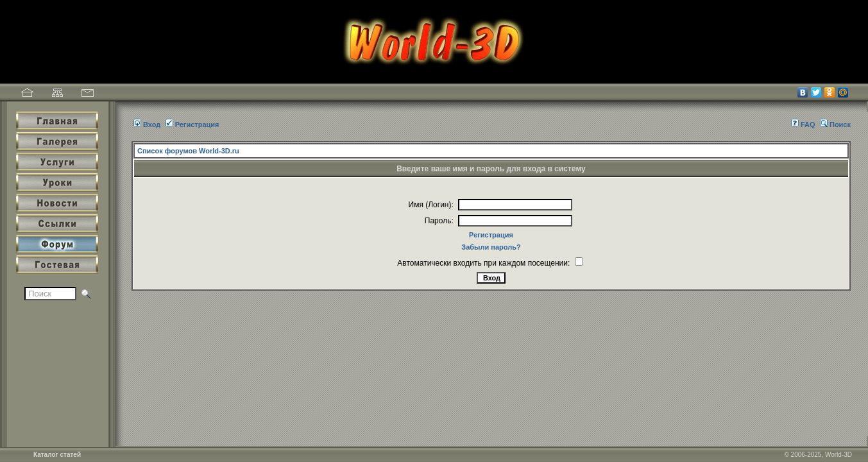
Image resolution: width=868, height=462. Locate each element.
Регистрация (192, 124)
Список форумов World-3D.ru (188, 151)
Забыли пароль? (491, 247)
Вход (147, 124)
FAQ (803, 124)
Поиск (835, 124)
